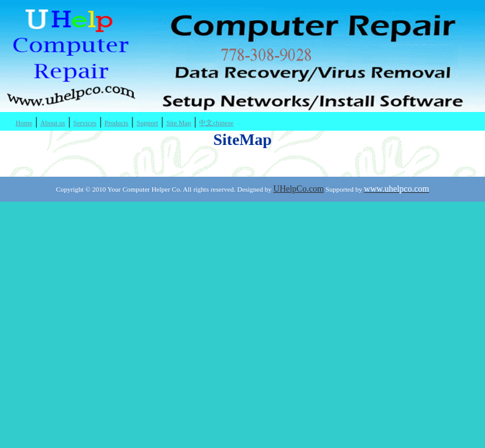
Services (85, 123)
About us (53, 123)
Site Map (178, 123)
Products (117, 123)
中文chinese (216, 123)
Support (148, 123)
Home (24, 123)
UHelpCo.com (299, 189)
